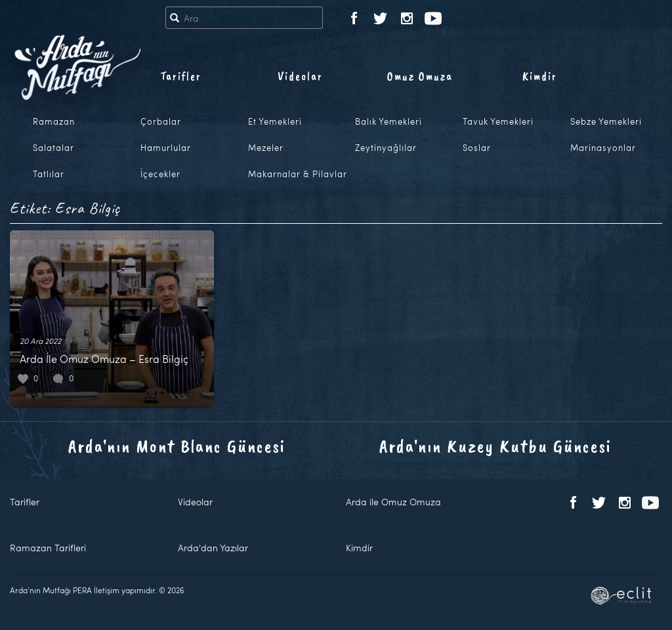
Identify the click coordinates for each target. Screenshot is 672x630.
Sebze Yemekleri (606, 121)
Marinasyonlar (603, 148)
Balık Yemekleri (388, 121)
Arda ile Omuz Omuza (393, 502)
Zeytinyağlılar (386, 148)
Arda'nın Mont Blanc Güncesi (177, 446)
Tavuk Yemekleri (498, 121)
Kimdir (540, 76)
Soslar (477, 148)
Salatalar (53, 148)
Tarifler (181, 76)
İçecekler (160, 174)
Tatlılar (49, 174)
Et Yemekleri (275, 121)
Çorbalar (161, 121)
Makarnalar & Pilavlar (298, 174)
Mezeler (266, 148)
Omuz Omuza (420, 76)
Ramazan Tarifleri (48, 548)
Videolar (300, 76)
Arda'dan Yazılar (213, 548)
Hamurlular (166, 148)
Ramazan (54, 121)
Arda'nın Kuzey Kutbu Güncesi (495, 446)
